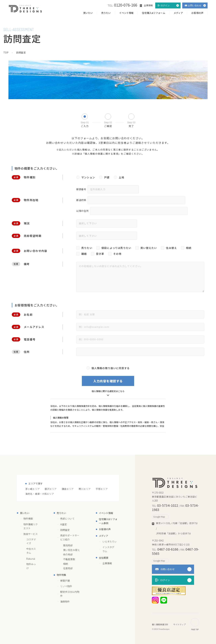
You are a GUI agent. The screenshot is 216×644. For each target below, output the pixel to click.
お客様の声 (197, 13)
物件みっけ (31, 566)
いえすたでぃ (110, 541)
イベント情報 (126, 13)
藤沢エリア (51, 489)
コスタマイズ (31, 541)
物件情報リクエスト (31, 526)
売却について (69, 519)
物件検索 (28, 519)
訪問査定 (65, 530)
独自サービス (31, 534)
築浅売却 (68, 545)
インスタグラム (111, 549)
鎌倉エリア (68, 489)
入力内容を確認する (108, 381)
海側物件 (65, 602)
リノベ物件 (66, 586)
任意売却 (68, 568)
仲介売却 (68, 554)
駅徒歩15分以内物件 (70, 594)
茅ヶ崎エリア (32, 489)
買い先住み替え (71, 550)
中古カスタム (31, 551)
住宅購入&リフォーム (153, 13)
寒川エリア (85, 489)
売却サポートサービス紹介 (70, 537)
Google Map (160, 517)
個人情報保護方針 (160, 624)
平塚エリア (102, 489)
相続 (65, 564)
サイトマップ (179, 624)
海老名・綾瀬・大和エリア (40, 494)
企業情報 (107, 563)
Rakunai (31, 559)
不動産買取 (69, 559)
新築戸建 (65, 581)
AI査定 (65, 524)
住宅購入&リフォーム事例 (108, 521)
